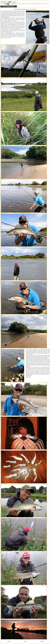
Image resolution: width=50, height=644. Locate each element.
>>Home (25, 641)
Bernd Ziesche (28, 377)
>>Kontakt (42, 641)
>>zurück (9, 641)
